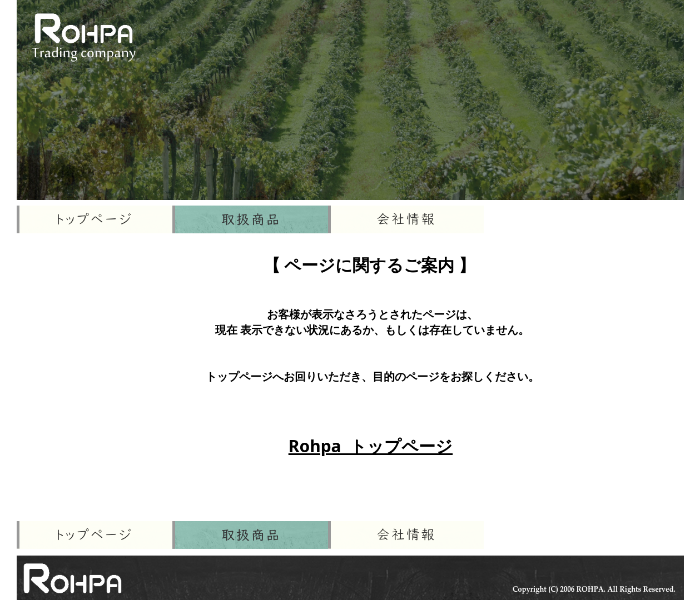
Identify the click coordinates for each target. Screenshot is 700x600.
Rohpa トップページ (371, 446)
